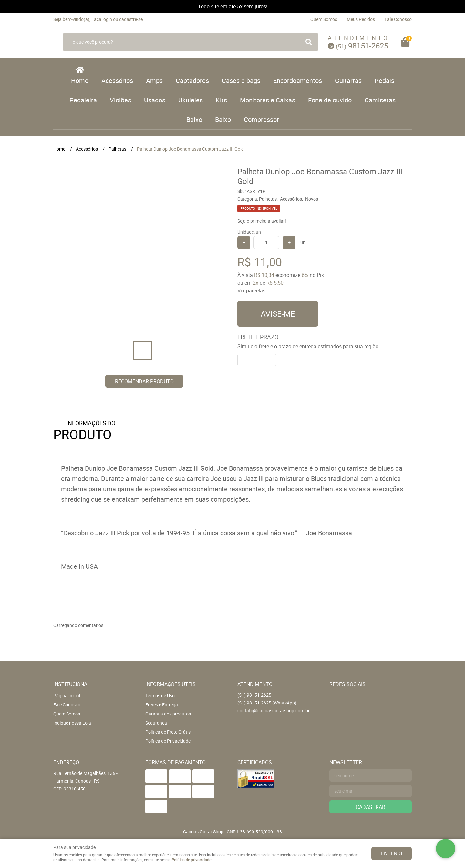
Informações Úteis (170, 684)
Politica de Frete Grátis (168, 732)
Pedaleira (83, 100)
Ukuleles (191, 100)
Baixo (194, 119)
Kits (221, 100)
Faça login (102, 19)
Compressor (261, 119)
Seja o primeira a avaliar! (262, 221)
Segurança (156, 723)
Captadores (192, 81)
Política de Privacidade (168, 741)
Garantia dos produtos (168, 714)
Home (80, 81)
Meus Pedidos (361, 19)
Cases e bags (241, 81)
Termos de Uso (160, 696)
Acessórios (117, 81)
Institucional (72, 684)
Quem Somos (324, 19)
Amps (154, 81)
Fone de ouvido (330, 100)
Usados (155, 100)
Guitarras (348, 81)
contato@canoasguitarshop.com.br (274, 710)
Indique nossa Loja (72, 723)
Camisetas (380, 100)
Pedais (384, 81)
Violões (120, 100)
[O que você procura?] (309, 42)
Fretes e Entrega (162, 705)
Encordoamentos (298, 81)
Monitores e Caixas (268, 100)
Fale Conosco (398, 19)
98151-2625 (362, 46)
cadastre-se (131, 19)
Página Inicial (67, 696)
